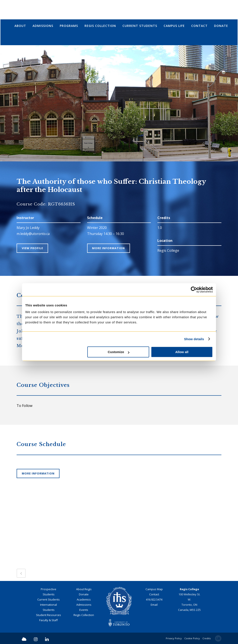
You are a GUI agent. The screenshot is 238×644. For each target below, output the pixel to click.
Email (154, 605)
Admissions (84, 605)
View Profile (33, 248)
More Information (109, 248)
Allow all (182, 352)
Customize (119, 352)
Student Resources (49, 615)
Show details (194, 339)
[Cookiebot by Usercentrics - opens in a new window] (194, 290)
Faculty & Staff (49, 620)
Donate (84, 594)
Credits (207, 638)
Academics (84, 599)
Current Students (49, 599)
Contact (154, 594)
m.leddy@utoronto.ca (34, 234)
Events (84, 610)
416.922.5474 (154, 599)
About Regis (84, 589)
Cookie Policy (192, 638)
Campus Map (154, 589)
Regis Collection (84, 615)
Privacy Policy (174, 638)
